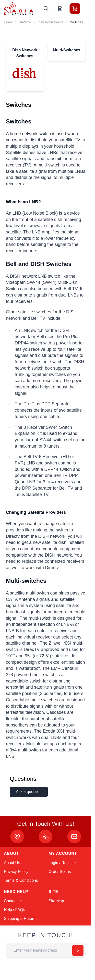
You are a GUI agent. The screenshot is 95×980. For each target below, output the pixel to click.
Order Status (60, 872)
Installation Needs (50, 22)
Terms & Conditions (21, 880)
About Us (12, 863)
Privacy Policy (16, 872)
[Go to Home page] (19, 8)
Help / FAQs (14, 910)
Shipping (12, 919)
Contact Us (14, 901)
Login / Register (62, 863)
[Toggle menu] (89, 9)
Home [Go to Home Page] (8, 22)
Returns (31, 919)
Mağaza (25, 22)
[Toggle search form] (46, 9)
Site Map (56, 901)
